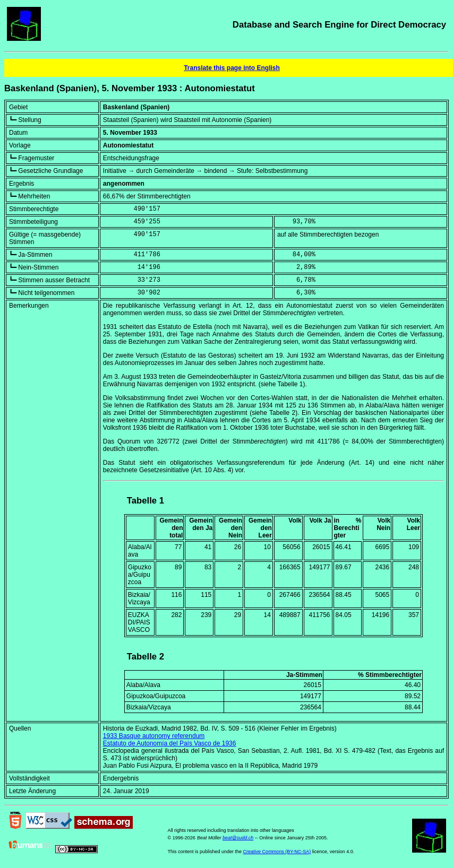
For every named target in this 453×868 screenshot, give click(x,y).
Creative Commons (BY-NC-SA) (277, 852)
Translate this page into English (232, 68)
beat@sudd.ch (238, 838)
